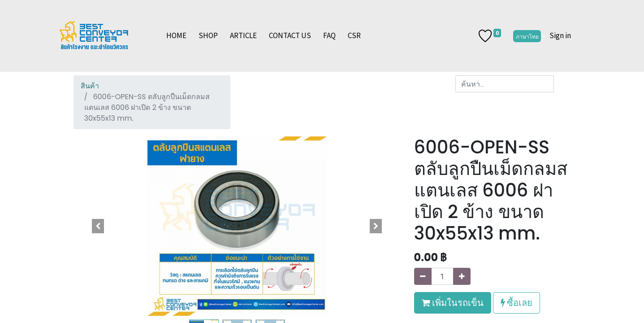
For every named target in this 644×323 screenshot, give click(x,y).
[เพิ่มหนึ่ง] (462, 276)
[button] (98, 226)
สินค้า (90, 86)
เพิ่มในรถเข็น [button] (453, 303)
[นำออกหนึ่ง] (423, 276)
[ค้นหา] (562, 84)
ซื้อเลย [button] (516, 303)
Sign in (560, 35)
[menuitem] (176, 36)
